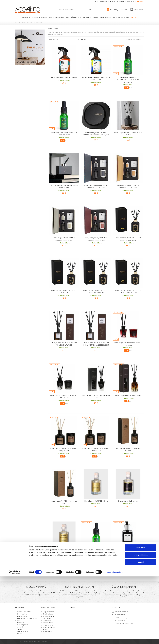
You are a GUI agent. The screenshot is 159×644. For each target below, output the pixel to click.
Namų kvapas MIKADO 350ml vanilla (128, 395)
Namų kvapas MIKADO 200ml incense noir (96, 397)
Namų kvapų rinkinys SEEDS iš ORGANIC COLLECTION (128, 186)
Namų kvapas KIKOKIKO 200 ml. (64, 553)
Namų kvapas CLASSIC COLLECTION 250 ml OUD (64, 291)
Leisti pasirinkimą (141, 622)
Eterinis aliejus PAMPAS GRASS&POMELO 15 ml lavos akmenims (128, 80)
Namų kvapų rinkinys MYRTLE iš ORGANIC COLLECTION (96, 239)
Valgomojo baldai (39, 17)
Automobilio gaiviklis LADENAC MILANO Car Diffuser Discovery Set (96, 134)
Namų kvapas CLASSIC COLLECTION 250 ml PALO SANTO (96, 291)
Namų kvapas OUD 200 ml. (128, 501)
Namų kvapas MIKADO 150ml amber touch (64, 502)
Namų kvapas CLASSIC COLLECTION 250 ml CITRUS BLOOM (128, 291)
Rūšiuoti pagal (54, 39)
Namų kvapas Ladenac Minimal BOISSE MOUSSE (128, 134)
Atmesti (141, 630)
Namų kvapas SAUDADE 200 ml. (96, 501)
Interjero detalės (120, 17)
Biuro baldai (105, 17)
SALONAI (140, 2)
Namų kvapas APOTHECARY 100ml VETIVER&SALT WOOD (64, 344)
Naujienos (26, 17)
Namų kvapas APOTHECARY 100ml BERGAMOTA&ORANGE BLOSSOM (96, 344)
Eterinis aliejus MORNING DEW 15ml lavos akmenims (96, 555)
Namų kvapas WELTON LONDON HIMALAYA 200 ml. (128, 555)
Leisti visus (141, 615)
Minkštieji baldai (56, 17)
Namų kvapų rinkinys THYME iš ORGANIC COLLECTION (64, 239)
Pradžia (17, 23)
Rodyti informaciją (113, 640)
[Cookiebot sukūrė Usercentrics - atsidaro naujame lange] (14, 640)
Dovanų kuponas (117, 10)
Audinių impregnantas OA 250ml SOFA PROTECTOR (96, 79)
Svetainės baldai (73, 17)
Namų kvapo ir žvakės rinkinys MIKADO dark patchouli (64, 449)
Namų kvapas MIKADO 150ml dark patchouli (128, 449)
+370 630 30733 (102, 2)
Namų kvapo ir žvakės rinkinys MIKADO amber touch (96, 449)
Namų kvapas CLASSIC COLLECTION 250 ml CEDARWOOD (128, 239)
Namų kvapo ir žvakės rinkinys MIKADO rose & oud (128, 344)
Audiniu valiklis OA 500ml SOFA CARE (64, 77)
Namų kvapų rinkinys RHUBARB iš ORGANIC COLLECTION (96, 186)
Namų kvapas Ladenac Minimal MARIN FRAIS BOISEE (64, 186)
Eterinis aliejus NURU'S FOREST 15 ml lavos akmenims (64, 134)
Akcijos (134, 17)
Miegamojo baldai (90, 17)
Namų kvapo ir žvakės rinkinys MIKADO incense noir (64, 397)
